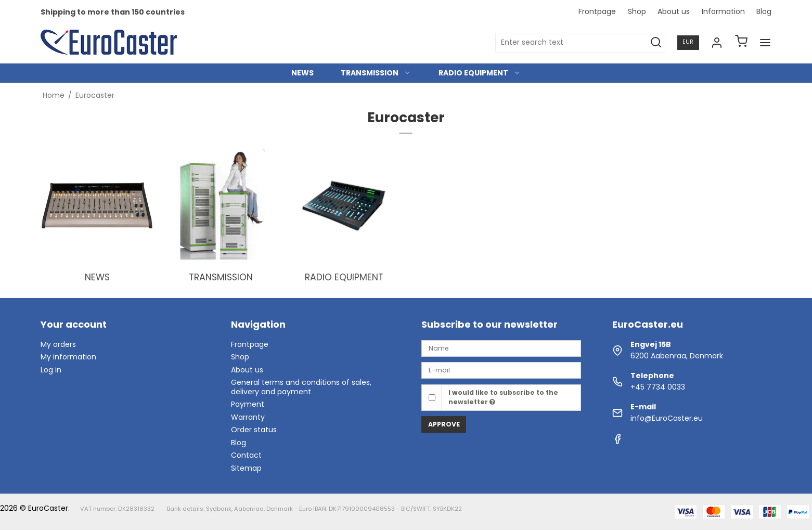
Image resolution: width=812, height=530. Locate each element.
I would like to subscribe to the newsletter (503, 397)
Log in (51, 370)
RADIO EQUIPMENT (480, 73)
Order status (254, 430)
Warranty (248, 417)
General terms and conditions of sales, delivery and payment (301, 387)
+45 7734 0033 (658, 387)
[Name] (501, 348)
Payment (248, 404)
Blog (764, 11)
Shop (637, 11)
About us (674, 11)
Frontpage (597, 11)
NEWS (302, 73)
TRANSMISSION (376, 73)
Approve (444, 424)
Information (723, 11)
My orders (58, 344)
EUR (688, 42)
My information (68, 357)
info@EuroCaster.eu (667, 418)
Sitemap (246, 468)
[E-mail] (501, 370)
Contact (246, 455)
